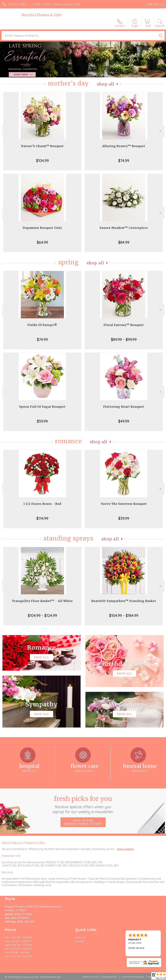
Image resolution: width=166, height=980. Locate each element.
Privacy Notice (109, 977)
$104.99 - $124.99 (42, 615)
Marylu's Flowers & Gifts (41, 15)
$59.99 (42, 421)
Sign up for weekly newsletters (83, 822)
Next (161, 131)
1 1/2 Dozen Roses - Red (42, 504)
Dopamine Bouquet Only (42, 228)
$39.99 (124, 518)
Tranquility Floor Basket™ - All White (42, 601)
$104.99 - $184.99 (124, 615)
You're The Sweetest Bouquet (124, 504)
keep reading (125, 849)
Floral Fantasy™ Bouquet (124, 325)
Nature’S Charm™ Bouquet (42, 146)
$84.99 (124, 242)
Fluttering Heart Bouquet (124, 407)
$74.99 (124, 161)
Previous (5, 131)
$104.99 (42, 161)
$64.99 (42, 242)
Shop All (106, 84)
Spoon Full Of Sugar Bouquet (42, 407)
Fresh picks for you (83, 804)
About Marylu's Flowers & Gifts (23, 842)
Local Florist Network (132, 977)
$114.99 (42, 518)
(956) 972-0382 (17, 4)
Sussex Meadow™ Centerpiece (124, 228)
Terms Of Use (90, 977)
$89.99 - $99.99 (124, 339)
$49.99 (124, 421)
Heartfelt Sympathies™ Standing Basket (124, 601)
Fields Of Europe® (42, 325)
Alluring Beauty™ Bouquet (124, 146)
